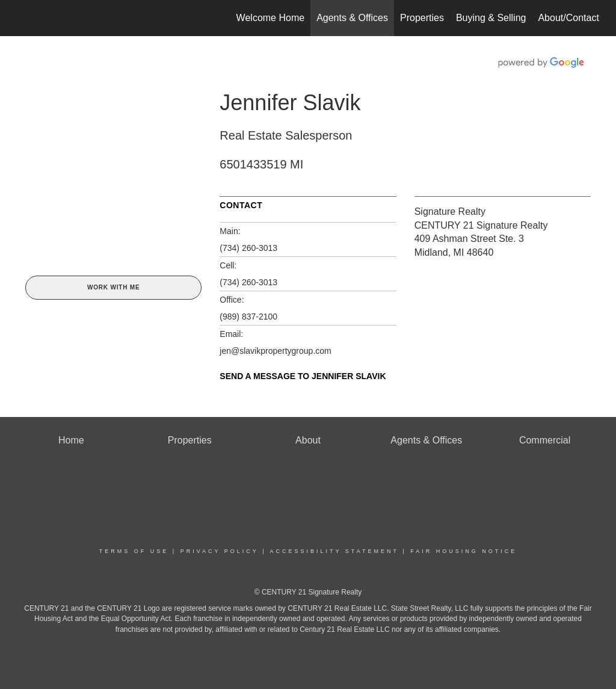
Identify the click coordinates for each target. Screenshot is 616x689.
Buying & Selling (491, 18)
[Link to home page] (23, 18)
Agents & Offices (352, 18)
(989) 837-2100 (248, 317)
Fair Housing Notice (464, 551)
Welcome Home (271, 18)
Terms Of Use (134, 551)
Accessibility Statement (334, 551)
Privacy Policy (220, 551)
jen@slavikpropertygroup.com (275, 351)
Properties (422, 18)
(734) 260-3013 (248, 248)
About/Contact (568, 18)
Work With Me (113, 287)
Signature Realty (450, 212)
